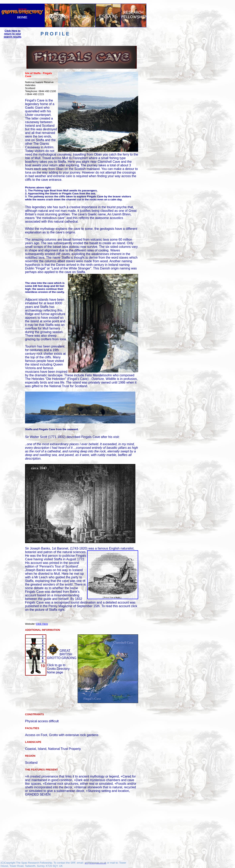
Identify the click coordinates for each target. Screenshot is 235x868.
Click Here (42, 624)
